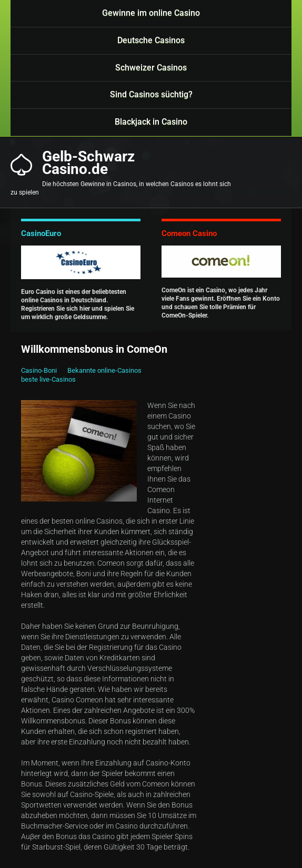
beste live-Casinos (48, 379)
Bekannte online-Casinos (104, 370)
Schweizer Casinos (151, 68)
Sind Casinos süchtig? (151, 94)
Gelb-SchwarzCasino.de (88, 163)
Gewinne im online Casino (151, 13)
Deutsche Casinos (151, 40)
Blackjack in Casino (151, 122)
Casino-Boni (39, 370)
